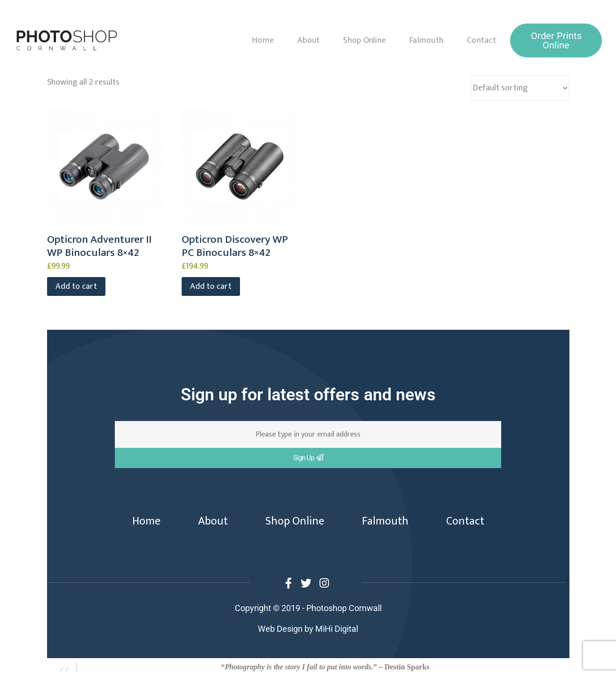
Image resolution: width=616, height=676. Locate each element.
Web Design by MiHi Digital (308, 629)
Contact (481, 40)
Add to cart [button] (76, 286)
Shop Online (364, 40)
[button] (556, 40)
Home (263, 40)
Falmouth (426, 40)
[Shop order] (520, 88)
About (308, 40)
